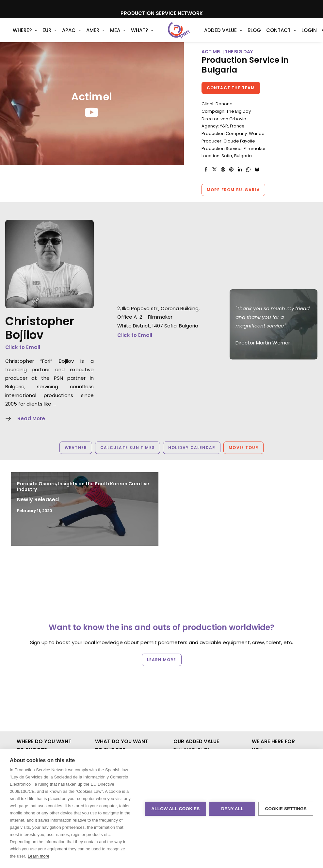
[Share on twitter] (215, 180)
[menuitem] (25, 36)
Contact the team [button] (231, 99)
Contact (264, 36)
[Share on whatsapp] (249, 180)
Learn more (39, 856)
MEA (118, 36)
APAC (72, 36)
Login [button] (292, 36)
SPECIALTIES (109, 741)
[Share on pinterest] (232, 180)
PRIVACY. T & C (270, 707)
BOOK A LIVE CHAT (273, 681)
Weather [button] (76, 458)
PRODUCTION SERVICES (201, 715)
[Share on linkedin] (240, 180)
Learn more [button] (162, 635)
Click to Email (23, 358)
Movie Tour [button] (243, 458)
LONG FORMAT (112, 715)
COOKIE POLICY (270, 715)
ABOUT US (185, 741)
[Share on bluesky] (257, 180)
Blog (237, 36)
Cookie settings (286, 809)
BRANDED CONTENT (118, 689)
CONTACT (264, 689)
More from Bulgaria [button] (234, 200)
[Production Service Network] (170, 36)
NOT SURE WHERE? (38, 733)
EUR (50, 36)
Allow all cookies (175, 809)
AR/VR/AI (106, 733)
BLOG (258, 698)
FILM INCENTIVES (192, 672)
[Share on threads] (223, 180)
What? (142, 36)
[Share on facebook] (206, 180)
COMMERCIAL (111, 681)
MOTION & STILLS (114, 698)
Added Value (206, 36)
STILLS (102, 707)
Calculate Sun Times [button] (128, 458)
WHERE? (25, 36)
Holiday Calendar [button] (192, 458)
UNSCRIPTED (109, 724)
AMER (96, 36)
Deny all (232, 809)
